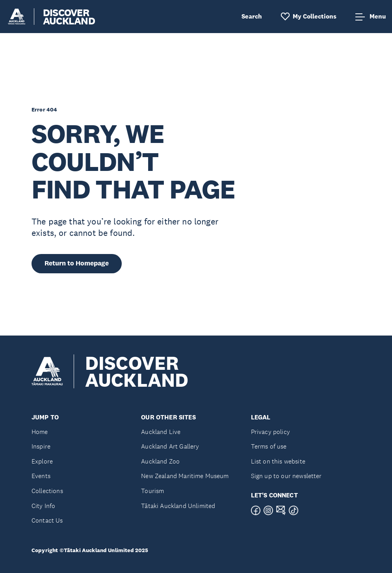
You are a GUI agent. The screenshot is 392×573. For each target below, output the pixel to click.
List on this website (278, 461)
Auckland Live (161, 432)
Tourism (152, 491)
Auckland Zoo (160, 461)
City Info (43, 506)
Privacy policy (270, 432)
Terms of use (269, 446)
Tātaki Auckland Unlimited (178, 506)
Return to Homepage (77, 263)
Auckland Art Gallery (170, 446)
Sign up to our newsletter (286, 476)
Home (40, 432)
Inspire (41, 446)
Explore (42, 461)
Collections (47, 491)
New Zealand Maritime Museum (185, 476)
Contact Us (47, 520)
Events (41, 476)
